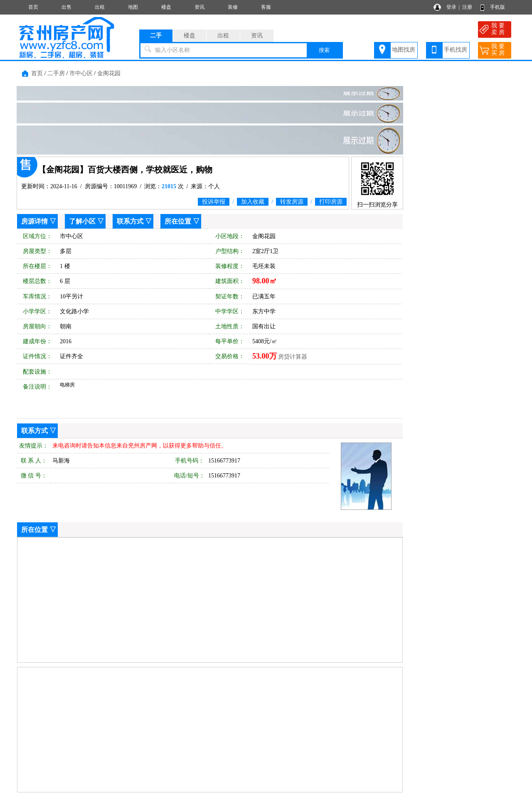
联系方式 (130, 221)
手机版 (498, 7)
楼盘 (166, 7)
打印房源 (331, 202)
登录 (451, 7)
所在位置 (178, 221)
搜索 (324, 50)
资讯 (199, 7)
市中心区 (81, 73)
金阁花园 (109, 73)
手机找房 (456, 50)
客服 (266, 7)
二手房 (56, 73)
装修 (233, 7)
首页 (33, 7)
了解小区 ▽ (86, 221)
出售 (66, 7)
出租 (100, 7)
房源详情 (34, 221)
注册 (467, 7)
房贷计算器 (293, 357)
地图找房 (404, 50)
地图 (133, 7)
